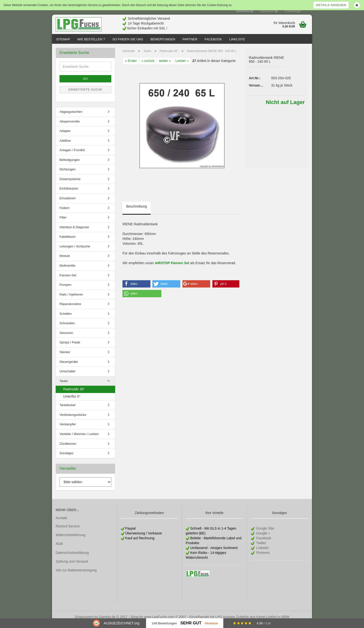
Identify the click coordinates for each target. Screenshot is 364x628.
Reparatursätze (70, 309)
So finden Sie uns (128, 39)
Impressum (269, 11)
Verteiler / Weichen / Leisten (79, 439)
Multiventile (67, 270)
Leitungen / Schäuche (75, 251)
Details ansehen (331, 5)
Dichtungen (68, 174)
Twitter (261, 548)
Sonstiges (66, 458)
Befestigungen (70, 165)
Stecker (65, 357)
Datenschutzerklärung (72, 557)
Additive (65, 145)
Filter (63, 222)
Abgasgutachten (71, 117)
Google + (263, 538)
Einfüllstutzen (69, 193)
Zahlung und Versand (72, 566)
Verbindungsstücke (73, 420)
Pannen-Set (68, 280)
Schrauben (67, 328)
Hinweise (211, 623)
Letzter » (182, 66)
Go (85, 84)
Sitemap (63, 39)
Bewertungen (163, 39)
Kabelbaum (68, 241)
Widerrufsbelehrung (70, 540)
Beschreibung (137, 211)
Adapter (65, 136)
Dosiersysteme (70, 184)
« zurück (148, 66)
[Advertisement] (224, 22)
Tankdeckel (67, 410)
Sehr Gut (191, 623)
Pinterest (262, 558)
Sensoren (66, 338)
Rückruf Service (68, 531)
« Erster (131, 66)
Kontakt (61, 523)
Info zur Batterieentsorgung (76, 575)
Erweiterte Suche (86, 95)
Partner (190, 39)
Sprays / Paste (70, 347)
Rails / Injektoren (71, 299)
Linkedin (262, 553)
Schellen (66, 318)
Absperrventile (70, 126)
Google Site (264, 533)
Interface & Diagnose (74, 232)
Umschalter (68, 376)
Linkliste (237, 39)
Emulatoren (68, 203)
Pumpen (65, 290)
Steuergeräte (69, 366)
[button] (136, 289)
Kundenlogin (293, 11)
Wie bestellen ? (91, 39)
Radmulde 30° (74, 394)
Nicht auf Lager (285, 107)
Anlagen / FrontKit (72, 155)
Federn (65, 213)
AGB (59, 549)
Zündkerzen (68, 448)
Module (65, 261)
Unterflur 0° (72, 401)
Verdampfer (68, 429)
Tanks (64, 386)
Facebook (213, 39)
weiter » (165, 66)
